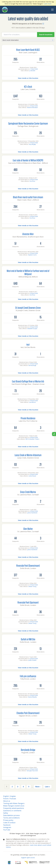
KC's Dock (28, 87)
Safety (6, 813)
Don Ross (32, 181)
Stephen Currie (32, 255)
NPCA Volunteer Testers (32, 439)
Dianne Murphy (32, 697)
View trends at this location (28, 78)
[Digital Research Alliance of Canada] (37, 863)
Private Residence (28, 418)
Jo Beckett (32, 71)
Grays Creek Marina (28, 492)
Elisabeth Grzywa (32, 329)
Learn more (48, 4)
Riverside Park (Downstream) (28, 566)
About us (7, 801)
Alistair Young (32, 586)
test (28, 344)
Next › (38, 787)
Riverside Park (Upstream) (28, 602)
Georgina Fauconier (32, 771)
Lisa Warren (32, 402)
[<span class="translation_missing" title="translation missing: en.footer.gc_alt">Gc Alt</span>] (18, 863)
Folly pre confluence (28, 676)
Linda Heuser (32, 476)
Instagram (7, 827)
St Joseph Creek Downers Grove (28, 308)
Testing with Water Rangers (14, 803)
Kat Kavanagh (32, 365)
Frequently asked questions (14, 808)
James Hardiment (32, 513)
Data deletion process (11, 815)
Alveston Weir (28, 234)
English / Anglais (9, 796)
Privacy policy (8, 820)
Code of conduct (9, 823)
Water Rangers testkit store (14, 806)
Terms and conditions (11, 818)
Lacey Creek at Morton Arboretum (28, 455)
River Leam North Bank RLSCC (28, 50)
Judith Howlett (32, 660)
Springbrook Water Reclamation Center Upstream (28, 123)
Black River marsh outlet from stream (28, 197)
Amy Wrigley (32, 144)
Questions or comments (12, 811)
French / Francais (10, 799)
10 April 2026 (34, 69)
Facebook (7, 825)
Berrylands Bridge (28, 750)
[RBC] (9, 863)
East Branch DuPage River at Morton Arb (28, 381)
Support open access (28, 858)
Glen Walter (28, 529)
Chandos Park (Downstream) (28, 713)
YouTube (7, 830)
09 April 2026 (34, 106)
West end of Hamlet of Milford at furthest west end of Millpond (28, 272)
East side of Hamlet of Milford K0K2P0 (28, 160)
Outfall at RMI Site (28, 639)
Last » (47, 787)
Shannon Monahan (32, 107)
